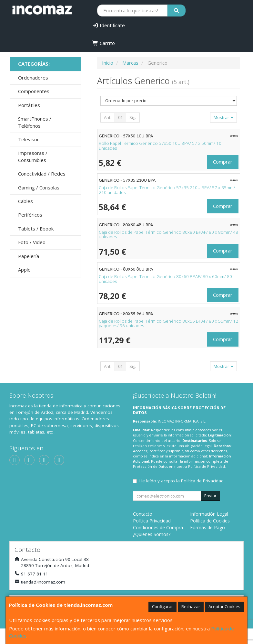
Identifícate (109, 25)
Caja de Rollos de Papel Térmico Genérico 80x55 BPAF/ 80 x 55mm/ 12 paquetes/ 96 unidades (168, 323)
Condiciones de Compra (158, 527)
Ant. (108, 117)
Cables (25, 201)
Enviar (210, 496)
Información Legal (209, 514)
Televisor (29, 139)
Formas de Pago (207, 527)
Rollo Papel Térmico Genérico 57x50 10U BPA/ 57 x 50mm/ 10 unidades (160, 146)
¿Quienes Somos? (152, 534)
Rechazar (191, 606)
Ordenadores (33, 78)
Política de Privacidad (207, 466)
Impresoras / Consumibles (33, 156)
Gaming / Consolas (39, 188)
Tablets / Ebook (36, 229)
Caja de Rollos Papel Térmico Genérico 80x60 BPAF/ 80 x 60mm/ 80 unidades (165, 279)
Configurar (162, 606)
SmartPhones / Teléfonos (35, 122)
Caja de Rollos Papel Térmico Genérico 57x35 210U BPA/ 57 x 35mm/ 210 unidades (167, 190)
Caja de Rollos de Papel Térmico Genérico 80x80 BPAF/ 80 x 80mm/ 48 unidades (168, 235)
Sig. (133, 117)
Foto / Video (32, 242)
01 (120, 117)
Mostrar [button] (223, 117)
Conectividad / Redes (42, 174)
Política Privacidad (152, 521)
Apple (24, 270)
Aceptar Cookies (224, 606)
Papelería (29, 256)
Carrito (104, 43)
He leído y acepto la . (182, 481)
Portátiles (29, 105)
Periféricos (30, 215)
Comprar (223, 162)
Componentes (34, 91)
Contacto (143, 514)
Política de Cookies (210, 521)
